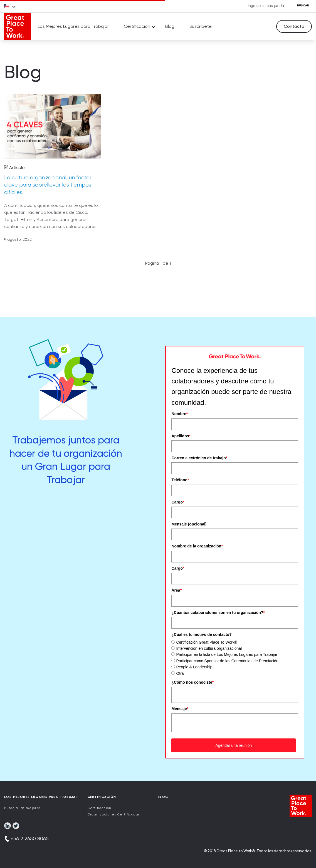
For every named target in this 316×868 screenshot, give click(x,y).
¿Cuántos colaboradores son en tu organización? (218, 612)
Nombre (179, 414)
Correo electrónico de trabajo (199, 458)
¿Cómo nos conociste (192, 682)
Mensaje (180, 709)
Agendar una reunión (234, 745)
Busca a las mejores (23, 808)
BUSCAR (303, 6)
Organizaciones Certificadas (114, 814)
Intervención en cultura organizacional (209, 648)
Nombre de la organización (197, 546)
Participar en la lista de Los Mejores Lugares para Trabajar (227, 654)
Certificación (137, 26)
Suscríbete (201, 26)
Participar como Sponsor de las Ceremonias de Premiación (227, 661)
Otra (180, 673)
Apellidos (181, 436)
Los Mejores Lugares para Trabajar (73, 26)
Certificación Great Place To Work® (207, 642)
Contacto (294, 26)
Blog (170, 26)
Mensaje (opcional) (189, 524)
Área (176, 590)
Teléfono (180, 480)
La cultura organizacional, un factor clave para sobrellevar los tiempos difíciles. (48, 185)
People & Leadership (194, 667)
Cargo (178, 502)
